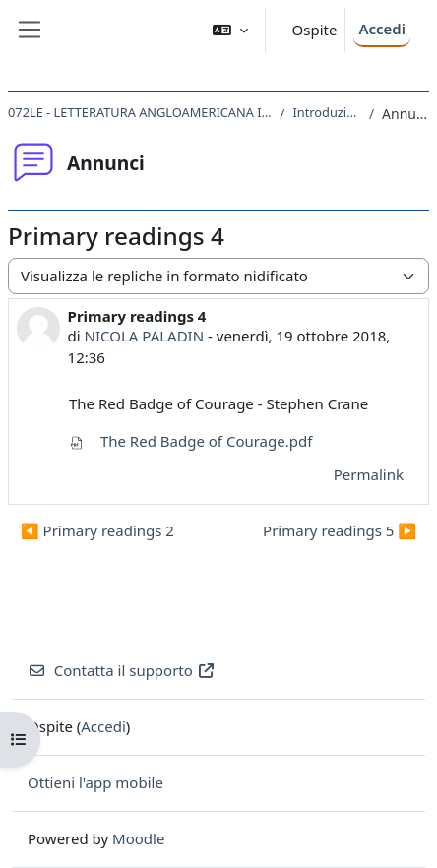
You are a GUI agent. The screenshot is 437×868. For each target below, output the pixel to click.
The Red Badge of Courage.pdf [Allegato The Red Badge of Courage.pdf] (190, 441)
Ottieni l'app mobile (95, 782)
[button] (230, 30)
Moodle (138, 838)
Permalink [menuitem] (369, 474)
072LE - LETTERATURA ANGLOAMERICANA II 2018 (140, 112)
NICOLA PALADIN (145, 336)
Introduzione (326, 112)
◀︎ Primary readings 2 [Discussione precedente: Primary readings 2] (97, 530)
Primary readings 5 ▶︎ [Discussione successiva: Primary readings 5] (340, 530)
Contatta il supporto (122, 670)
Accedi (382, 29)
